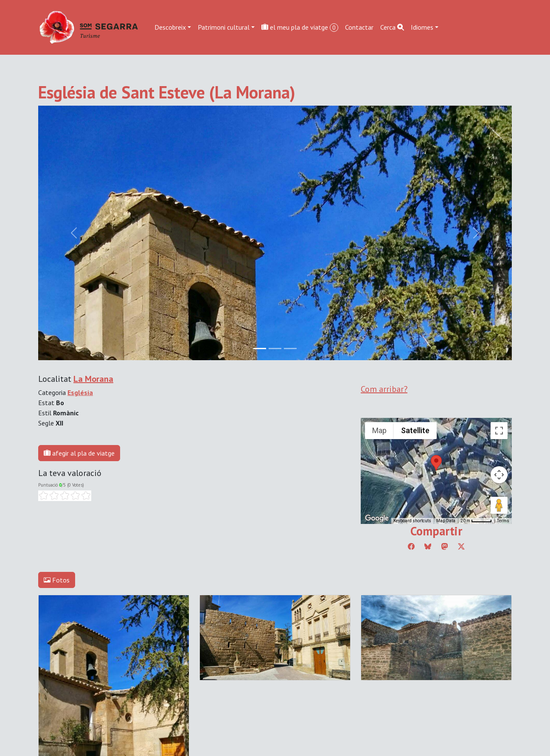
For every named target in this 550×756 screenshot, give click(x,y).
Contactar (359, 27)
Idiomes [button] (422, 27)
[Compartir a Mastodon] (445, 546)
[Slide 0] (260, 349)
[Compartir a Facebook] (411, 546)
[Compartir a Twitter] (461, 546)
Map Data (446, 521)
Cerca (392, 27)
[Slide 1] (275, 349)
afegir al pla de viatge (79, 453)
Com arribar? (384, 389)
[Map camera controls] (499, 475)
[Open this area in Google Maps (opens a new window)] (377, 518)
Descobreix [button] (170, 27)
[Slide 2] (290, 349)
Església (80, 392)
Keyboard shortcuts (412, 521)
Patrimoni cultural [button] (224, 27)
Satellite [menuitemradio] (415, 430)
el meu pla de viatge (300, 27)
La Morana (93, 379)
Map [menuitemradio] (379, 430)
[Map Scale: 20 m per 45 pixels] (476, 521)
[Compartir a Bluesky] (428, 546)
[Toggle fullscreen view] (499, 431)
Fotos (57, 580)
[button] (436, 463)
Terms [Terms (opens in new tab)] (503, 521)
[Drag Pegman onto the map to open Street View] (499, 505)
